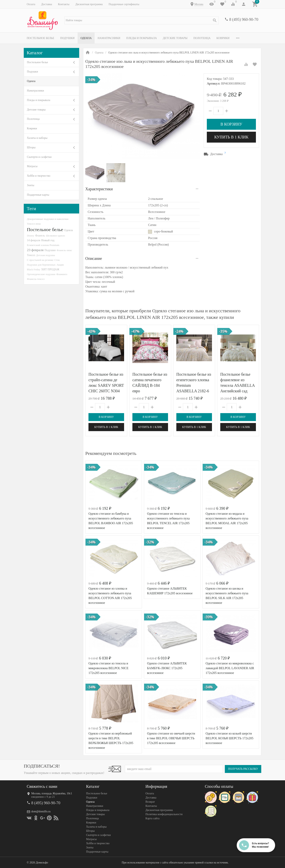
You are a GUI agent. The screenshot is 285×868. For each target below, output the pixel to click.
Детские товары (175, 38)
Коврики (223, 38)
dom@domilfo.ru (41, 811)
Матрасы (32, 166)
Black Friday (34, 269)
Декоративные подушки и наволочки (48, 219)
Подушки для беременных (41, 265)
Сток (57, 260)
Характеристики (99, 189)
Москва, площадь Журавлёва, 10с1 (52, 793)
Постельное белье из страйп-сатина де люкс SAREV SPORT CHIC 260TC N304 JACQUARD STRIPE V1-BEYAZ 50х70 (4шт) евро (106, 391)
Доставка (47, 4)
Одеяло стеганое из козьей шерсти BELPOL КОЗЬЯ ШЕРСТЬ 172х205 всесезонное (229, 738)
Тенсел (31, 255)
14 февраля (34, 240)
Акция (60, 265)
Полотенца (202, 38)
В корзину (231, 124)
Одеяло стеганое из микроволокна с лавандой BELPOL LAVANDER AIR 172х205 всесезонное (230, 668)
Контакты (64, 4)
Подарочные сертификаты (124, 4)
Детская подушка (46, 255)
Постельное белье (40, 38)
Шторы (31, 147)
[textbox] (142, 20)
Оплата (31, 4)
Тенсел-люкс (34, 224)
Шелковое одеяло (55, 236)
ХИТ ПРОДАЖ (50, 269)
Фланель (40, 236)
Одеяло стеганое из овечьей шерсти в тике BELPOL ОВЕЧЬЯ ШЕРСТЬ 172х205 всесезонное (171, 738)
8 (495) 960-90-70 (244, 19)
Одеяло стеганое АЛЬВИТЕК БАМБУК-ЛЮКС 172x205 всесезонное (167, 668)
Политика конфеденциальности (164, 814)
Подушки (67, 38)
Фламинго (62, 274)
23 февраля (35, 250)
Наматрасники (109, 38)
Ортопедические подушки (41, 274)
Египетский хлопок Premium (43, 245)
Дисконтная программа (89, 4)
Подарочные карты (38, 195)
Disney (31, 236)
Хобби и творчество (39, 176)
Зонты (31, 185)
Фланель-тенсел (36, 279)
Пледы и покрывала (142, 38)
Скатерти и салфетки (39, 157)
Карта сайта (152, 818)
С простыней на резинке (40, 260)
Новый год (48, 240)
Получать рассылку (243, 769)
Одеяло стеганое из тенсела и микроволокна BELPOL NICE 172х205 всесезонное (108, 668)
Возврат (150, 802)
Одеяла (86, 38)
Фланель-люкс (64, 250)
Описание (94, 258)
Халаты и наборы (37, 138)
